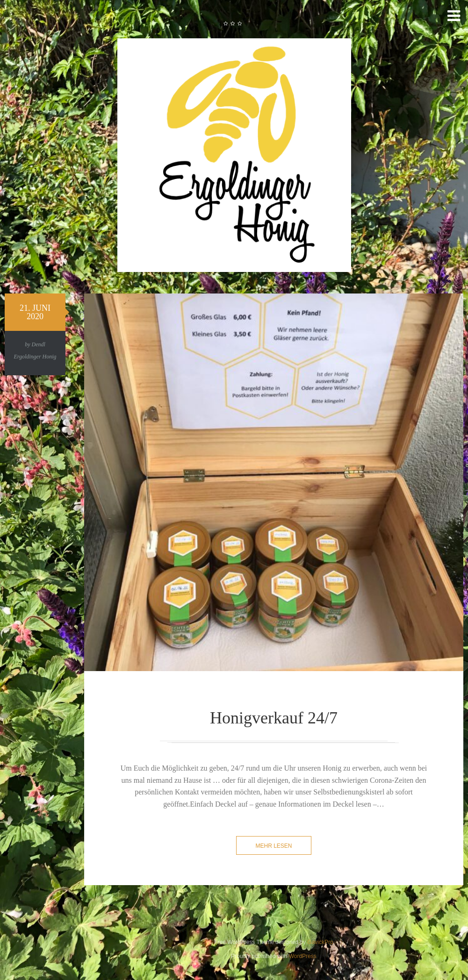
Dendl (39, 344)
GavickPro (320, 942)
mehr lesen (274, 846)
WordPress (303, 956)
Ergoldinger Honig (35, 357)
